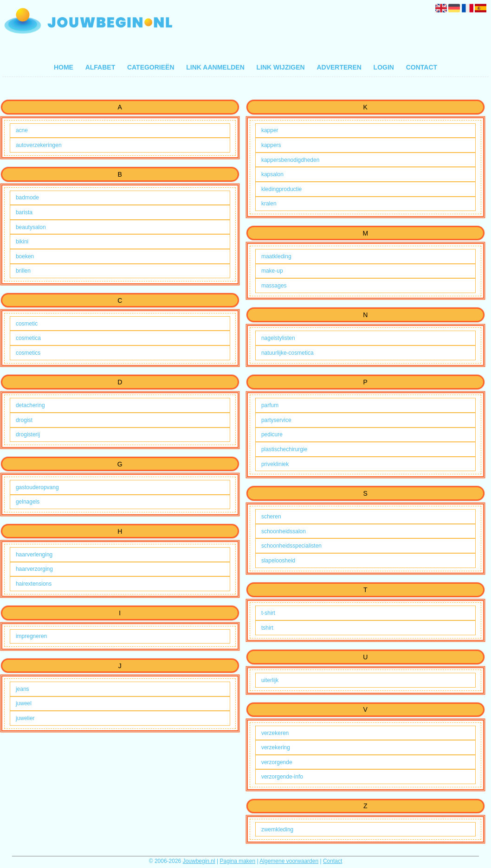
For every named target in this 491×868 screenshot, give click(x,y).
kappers (271, 145)
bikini (22, 242)
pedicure (272, 434)
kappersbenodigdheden (290, 160)
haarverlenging (34, 555)
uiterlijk (270, 680)
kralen (269, 204)
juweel (24, 703)
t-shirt (268, 613)
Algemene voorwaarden (289, 861)
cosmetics (28, 353)
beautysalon (31, 227)
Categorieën (151, 67)
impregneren (31, 636)
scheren (271, 517)
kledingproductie (281, 189)
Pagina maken (238, 861)
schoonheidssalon (284, 531)
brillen (23, 271)
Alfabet (100, 67)
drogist (24, 420)
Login (384, 67)
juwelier (25, 718)
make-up (272, 271)
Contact (422, 67)
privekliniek (275, 464)
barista (24, 212)
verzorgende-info (282, 777)
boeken (25, 256)
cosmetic (27, 324)
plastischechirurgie (284, 449)
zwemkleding (277, 830)
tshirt (267, 628)
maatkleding (276, 256)
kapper (270, 130)
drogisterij (28, 434)
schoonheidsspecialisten (291, 546)
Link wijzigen (280, 67)
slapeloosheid (278, 561)
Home (64, 67)
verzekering (276, 747)
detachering (30, 405)
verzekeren (275, 733)
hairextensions (34, 584)
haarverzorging (34, 569)
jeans (23, 689)
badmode (27, 198)
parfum (270, 405)
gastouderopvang (37, 487)
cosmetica (28, 338)
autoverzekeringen (39, 145)
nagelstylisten (278, 338)
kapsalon (272, 174)
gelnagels (28, 502)
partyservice (276, 420)
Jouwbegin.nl (199, 861)
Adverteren (339, 67)
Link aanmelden (215, 67)
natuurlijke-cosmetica (287, 353)
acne (22, 130)
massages (274, 286)
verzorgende (277, 762)
